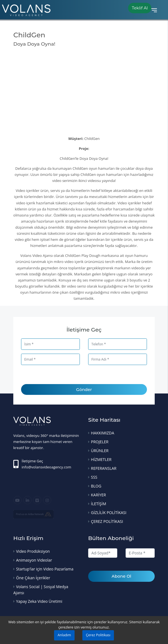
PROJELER (100, 442)
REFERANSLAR (104, 468)
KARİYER (98, 495)
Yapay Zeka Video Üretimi (39, 601)
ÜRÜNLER (100, 451)
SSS (94, 477)
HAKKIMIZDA (103, 433)
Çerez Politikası (98, 635)
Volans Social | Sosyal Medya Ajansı (41, 590)
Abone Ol (122, 576)
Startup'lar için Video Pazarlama (45, 569)
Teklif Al (140, 8)
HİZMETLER (101, 459)
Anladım (64, 635)
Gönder (84, 389)
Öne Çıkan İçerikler (33, 578)
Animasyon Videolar (34, 560)
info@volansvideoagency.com (46, 467)
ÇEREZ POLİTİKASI (107, 521)
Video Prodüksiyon (33, 551)
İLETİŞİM (99, 504)
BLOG (96, 486)
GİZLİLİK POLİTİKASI (109, 513)
